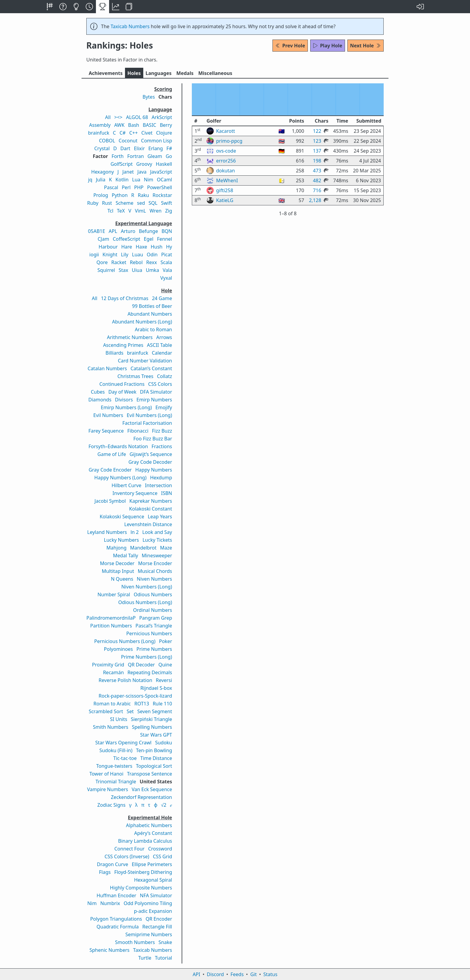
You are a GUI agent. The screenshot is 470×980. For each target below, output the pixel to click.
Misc (215, 73)
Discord (215, 974)
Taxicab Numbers (130, 26)
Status (270, 974)
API (196, 974)
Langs (159, 73)
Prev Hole (290, 46)
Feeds (237, 974)
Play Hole (328, 46)
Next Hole (366, 46)
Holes (134, 73)
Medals (185, 73)
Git (254, 974)
